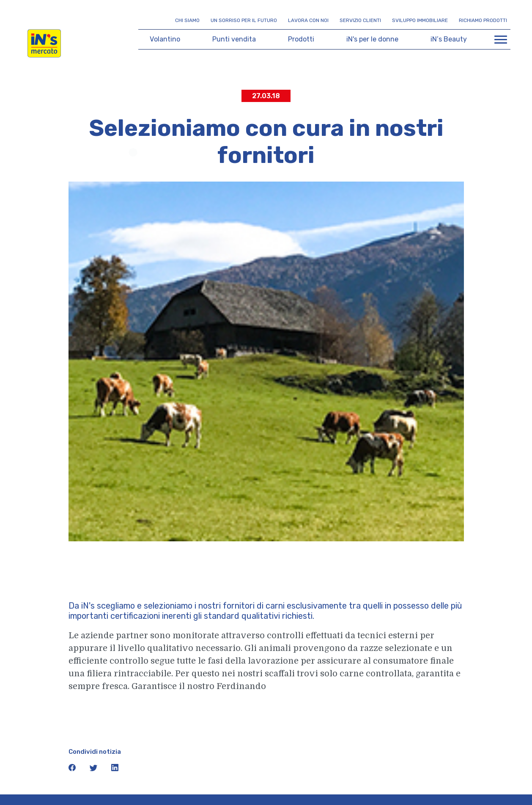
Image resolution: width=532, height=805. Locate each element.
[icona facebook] (73, 770)
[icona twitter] (94, 770)
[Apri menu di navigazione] (501, 39)
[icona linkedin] (115, 770)
